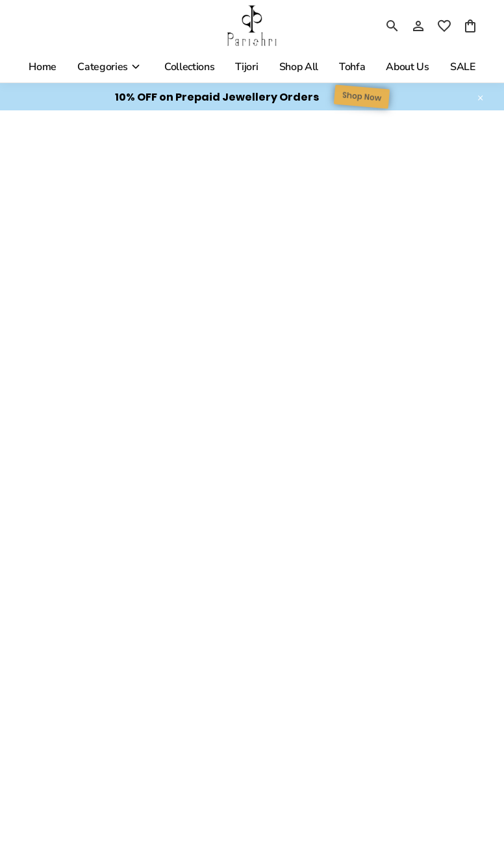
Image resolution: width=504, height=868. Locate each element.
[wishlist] (444, 26)
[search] (392, 26)
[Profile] (418, 26)
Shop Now (362, 97)
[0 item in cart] (470, 26)
